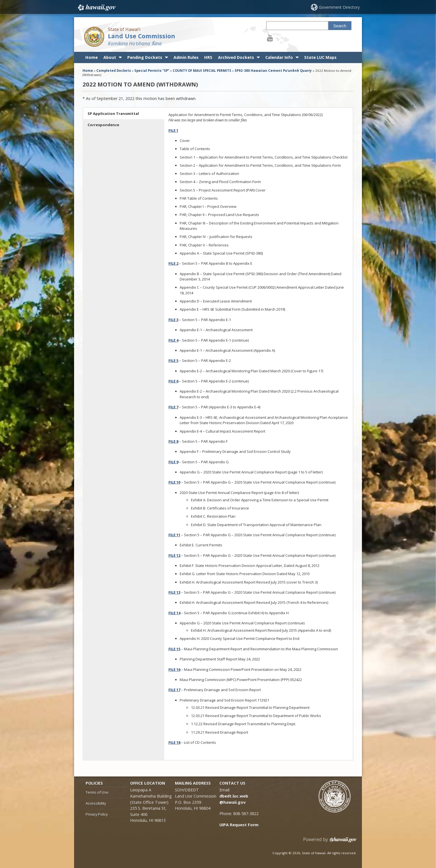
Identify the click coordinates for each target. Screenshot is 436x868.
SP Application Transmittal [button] (113, 113)
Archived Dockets (236, 57)
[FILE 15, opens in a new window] (174, 649)
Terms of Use (97, 792)
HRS (208, 57)
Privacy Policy (97, 814)
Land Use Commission (142, 36)
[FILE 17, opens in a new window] (174, 690)
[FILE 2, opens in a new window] (173, 263)
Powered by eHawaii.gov (330, 842)
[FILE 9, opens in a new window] (173, 462)
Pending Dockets (145, 57)
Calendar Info (279, 57)
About (110, 57)
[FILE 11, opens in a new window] (174, 535)
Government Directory (339, 7)
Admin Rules (186, 57)
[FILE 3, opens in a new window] (173, 320)
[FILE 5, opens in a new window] (173, 360)
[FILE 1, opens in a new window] (173, 130)
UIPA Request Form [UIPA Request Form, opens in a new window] (239, 825)
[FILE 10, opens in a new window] (174, 482)
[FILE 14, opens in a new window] (174, 613)
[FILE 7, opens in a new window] (173, 407)
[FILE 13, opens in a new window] (174, 592)
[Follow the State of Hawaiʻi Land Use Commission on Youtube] (270, 38)
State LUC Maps (320, 57)
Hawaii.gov (96, 8)
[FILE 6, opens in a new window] (173, 381)
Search (340, 26)
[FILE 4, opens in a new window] (173, 340)
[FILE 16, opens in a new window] (174, 669)
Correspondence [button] (103, 125)
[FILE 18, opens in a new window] (174, 742)
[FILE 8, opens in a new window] (173, 441)
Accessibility (96, 803)
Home (92, 57)
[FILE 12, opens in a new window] (174, 555)
